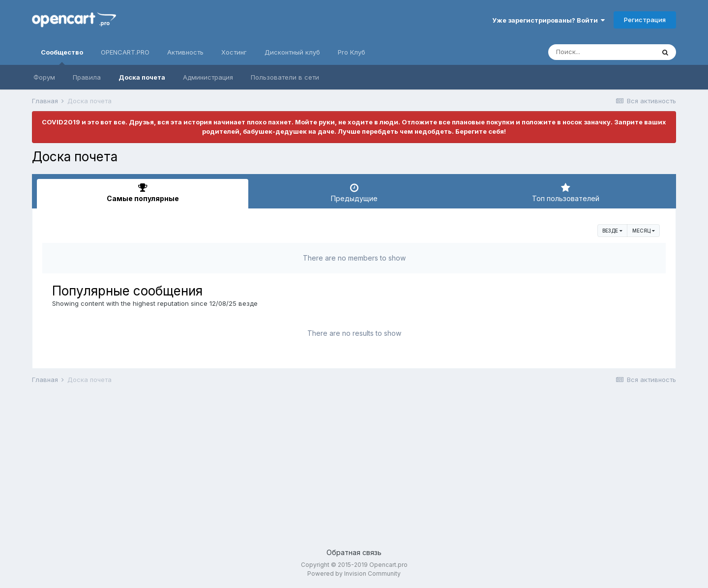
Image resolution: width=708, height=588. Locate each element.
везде (612, 231)
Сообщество (62, 57)
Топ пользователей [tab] (565, 193)
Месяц (644, 231)
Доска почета (142, 77)
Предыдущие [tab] (354, 193)
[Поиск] (601, 52)
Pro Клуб (352, 52)
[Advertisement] (327, 469)
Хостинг (234, 52)
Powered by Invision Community (354, 573)
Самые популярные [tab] (143, 193)
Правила (87, 77)
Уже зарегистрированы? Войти (548, 20)
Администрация (208, 77)
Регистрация (645, 20)
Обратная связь (354, 552)
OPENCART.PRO (125, 52)
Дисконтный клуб (292, 52)
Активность (185, 52)
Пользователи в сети (285, 77)
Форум (44, 77)
